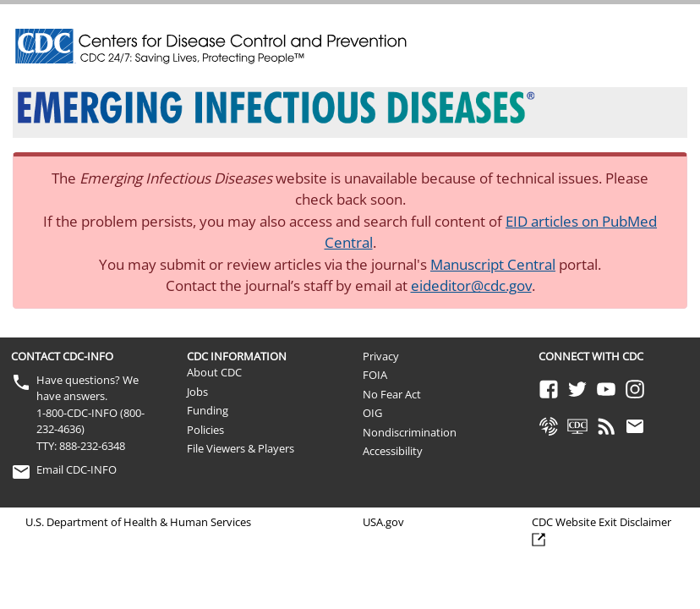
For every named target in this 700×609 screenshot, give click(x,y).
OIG (372, 413)
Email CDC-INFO (77, 469)
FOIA (375, 375)
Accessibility (393, 451)
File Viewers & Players (241, 448)
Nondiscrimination (410, 432)
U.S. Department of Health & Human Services (138, 522)
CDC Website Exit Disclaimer (602, 522)
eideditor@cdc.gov (471, 285)
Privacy (381, 356)
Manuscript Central (493, 264)
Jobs (197, 392)
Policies (205, 430)
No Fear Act (392, 394)
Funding (208, 410)
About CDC (214, 372)
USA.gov (383, 522)
